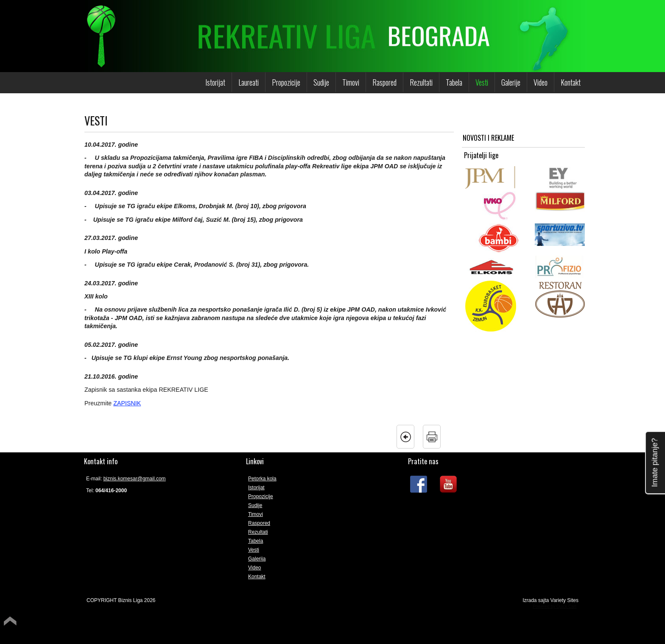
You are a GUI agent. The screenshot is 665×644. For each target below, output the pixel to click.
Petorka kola (262, 479)
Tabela (454, 82)
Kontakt (571, 82)
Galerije (511, 82)
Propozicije (286, 82)
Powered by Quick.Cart (555, 606)
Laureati (249, 82)
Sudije (321, 82)
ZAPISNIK (127, 403)
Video (541, 82)
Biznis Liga (130, 600)
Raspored (384, 82)
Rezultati (421, 82)
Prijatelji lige (481, 155)
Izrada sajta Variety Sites (550, 600)
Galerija (257, 559)
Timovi (351, 82)
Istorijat (215, 82)
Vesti (482, 82)
